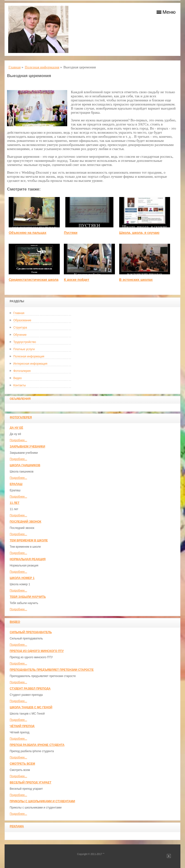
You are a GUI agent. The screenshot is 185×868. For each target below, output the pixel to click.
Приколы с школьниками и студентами (42, 801)
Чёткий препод (22, 726)
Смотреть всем (22, 764)
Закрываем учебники (27, 447)
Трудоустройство (25, 342)
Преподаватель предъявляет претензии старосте (52, 670)
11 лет (14, 503)
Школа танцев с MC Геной (31, 707)
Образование (22, 320)
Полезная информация (29, 356)
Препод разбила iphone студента (37, 745)
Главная (19, 313)
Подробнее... (18, 440)
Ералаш (16, 484)
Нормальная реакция (28, 559)
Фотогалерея (22, 371)
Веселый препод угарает (30, 783)
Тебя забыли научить (28, 597)
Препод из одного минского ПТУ (37, 651)
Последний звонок (25, 522)
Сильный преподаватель (31, 632)
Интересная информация (30, 364)
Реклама (17, 826)
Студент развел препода (30, 689)
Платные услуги (24, 349)
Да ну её (16, 428)
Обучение (20, 335)
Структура (20, 328)
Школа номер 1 (22, 578)
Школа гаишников (25, 465)
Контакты (20, 385)
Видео (17, 378)
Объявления (20, 399)
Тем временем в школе (29, 540)
